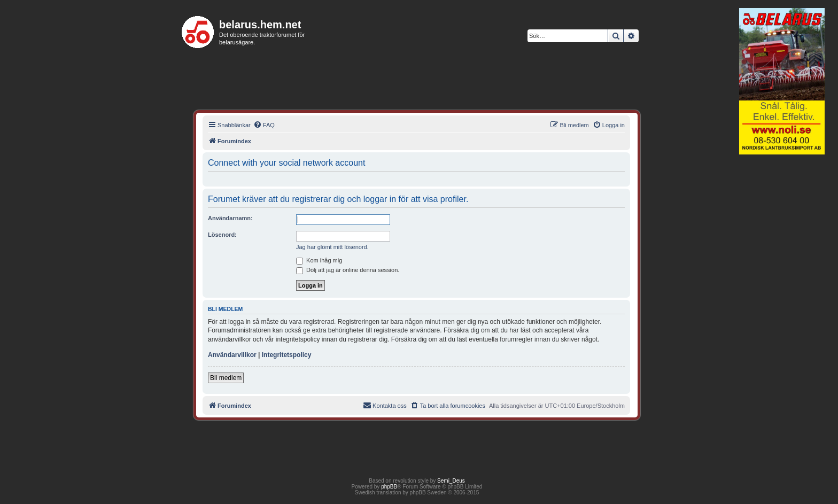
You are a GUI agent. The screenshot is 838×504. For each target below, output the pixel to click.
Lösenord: (222, 235)
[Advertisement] (782, 323)
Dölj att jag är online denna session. (348, 270)
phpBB (389, 487)
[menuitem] (264, 125)
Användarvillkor (232, 355)
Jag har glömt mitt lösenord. (332, 247)
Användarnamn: (230, 218)
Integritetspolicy (287, 355)
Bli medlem (226, 378)
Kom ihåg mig (319, 260)
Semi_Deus (451, 481)
